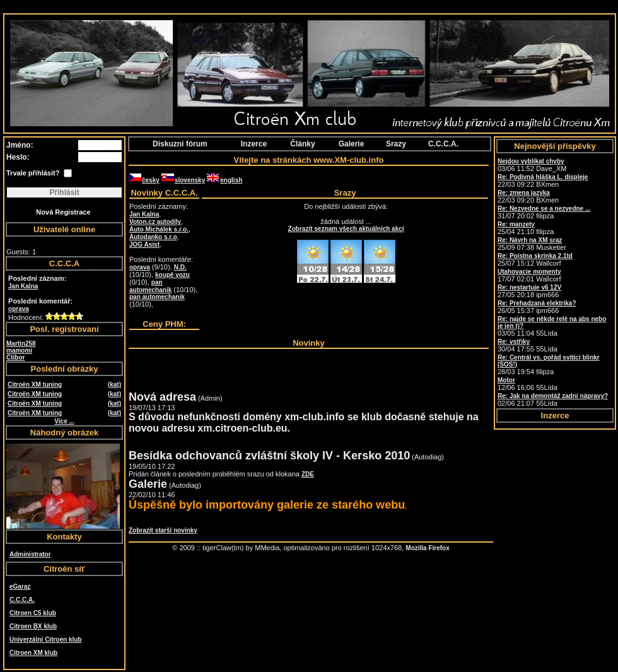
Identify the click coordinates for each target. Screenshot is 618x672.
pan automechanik (150, 286)
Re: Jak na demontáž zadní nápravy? (553, 396)
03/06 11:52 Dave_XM (532, 165)
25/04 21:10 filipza (526, 228)
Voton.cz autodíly (155, 222)
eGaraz (20, 587)
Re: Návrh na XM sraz (530, 240)
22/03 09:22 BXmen (543, 181)
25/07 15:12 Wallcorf (535, 260)
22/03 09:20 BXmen (528, 197)
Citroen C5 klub (33, 613)
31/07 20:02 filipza (544, 212)
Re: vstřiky (514, 342)
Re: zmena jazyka (524, 193)
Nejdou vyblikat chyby (531, 161)
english (224, 180)
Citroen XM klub (33, 653)
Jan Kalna (23, 286)
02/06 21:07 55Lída (553, 400)
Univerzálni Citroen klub (45, 640)
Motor (506, 380)
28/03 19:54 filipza (549, 365)
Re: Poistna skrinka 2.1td (535, 256)
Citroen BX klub (33, 626)
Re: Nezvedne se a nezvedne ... (544, 209)
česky (144, 180)
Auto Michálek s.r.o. (159, 229)
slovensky (183, 180)
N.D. (180, 267)
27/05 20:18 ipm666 (529, 291)
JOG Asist (144, 245)
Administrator (30, 554)
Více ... (64, 421)
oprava (19, 309)
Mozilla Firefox (427, 548)
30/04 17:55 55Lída (528, 345)
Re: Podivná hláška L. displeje (543, 177)
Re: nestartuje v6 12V (529, 287)
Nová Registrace (63, 212)
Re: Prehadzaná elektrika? (537, 303)
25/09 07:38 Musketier (532, 244)
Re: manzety (516, 224)
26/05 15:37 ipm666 (537, 307)
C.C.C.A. (22, 600)
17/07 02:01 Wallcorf (529, 275)
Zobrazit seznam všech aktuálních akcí (346, 229)
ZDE (308, 474)
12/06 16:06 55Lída (528, 384)
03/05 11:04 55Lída (552, 326)
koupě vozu (172, 275)
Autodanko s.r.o (153, 237)
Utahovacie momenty (529, 272)
